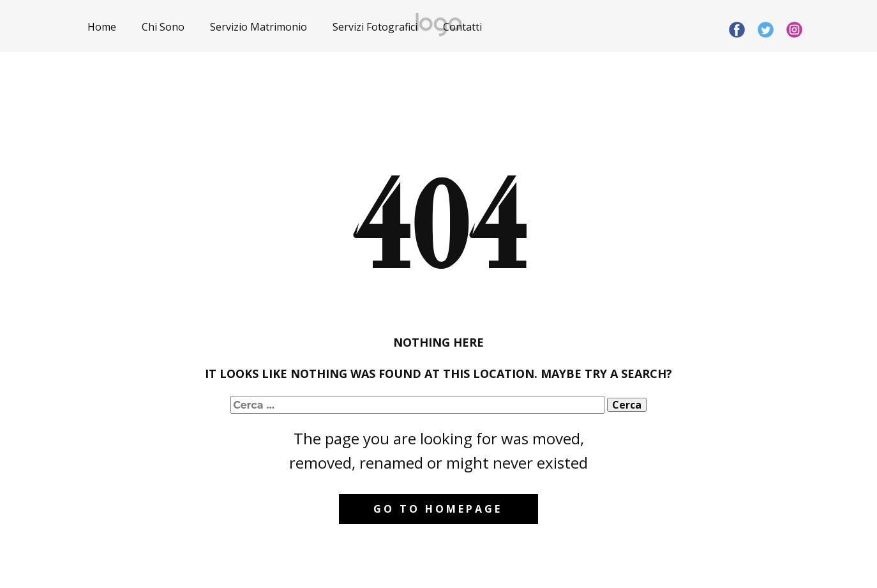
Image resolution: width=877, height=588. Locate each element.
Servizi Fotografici (375, 27)
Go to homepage (438, 509)
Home (102, 27)
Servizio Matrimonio (259, 27)
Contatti (462, 27)
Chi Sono (163, 27)
